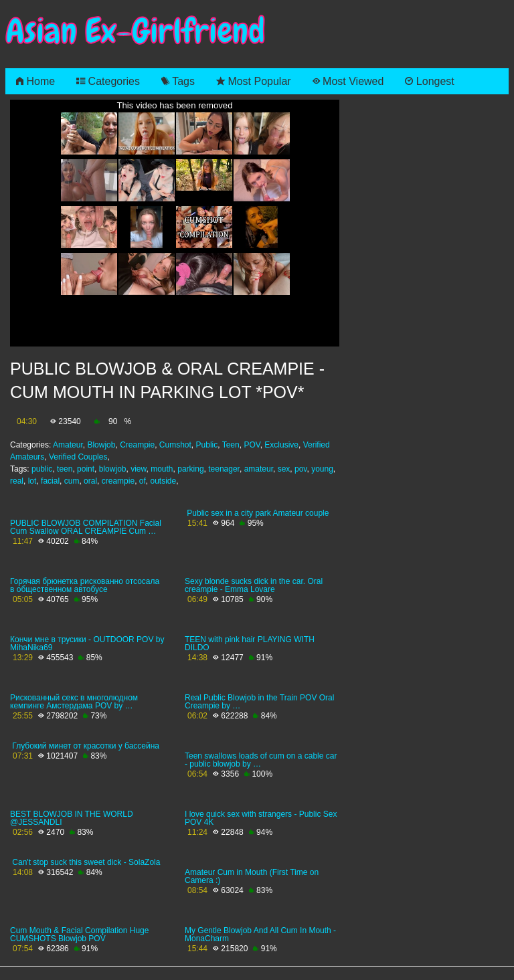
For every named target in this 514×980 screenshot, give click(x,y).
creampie (118, 481)
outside (163, 481)
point (86, 469)
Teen (231, 445)
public (42, 469)
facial (50, 481)
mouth (162, 469)
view (138, 469)
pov (301, 469)
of (143, 481)
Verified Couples (78, 457)
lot (32, 481)
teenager (224, 469)
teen (65, 469)
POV (252, 445)
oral (90, 481)
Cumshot (175, 445)
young (322, 469)
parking (190, 469)
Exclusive (281, 445)
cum (72, 481)
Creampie (137, 445)
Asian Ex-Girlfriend (135, 31)
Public (207, 445)
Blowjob (101, 445)
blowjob (113, 469)
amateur (259, 469)
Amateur (68, 445)
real (17, 481)
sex (284, 469)
